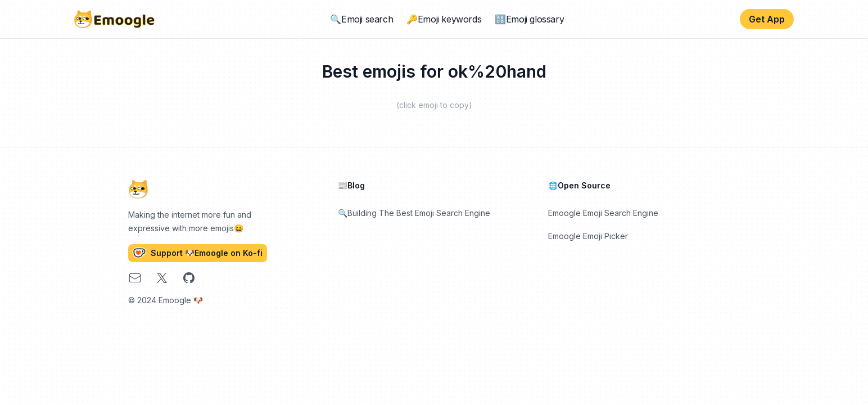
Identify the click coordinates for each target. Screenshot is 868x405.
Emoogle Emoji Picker (588, 236)
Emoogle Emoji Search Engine (603, 213)
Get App (767, 19)
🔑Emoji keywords (444, 19)
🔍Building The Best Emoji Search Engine (414, 213)
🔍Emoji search (361, 19)
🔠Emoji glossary (529, 19)
